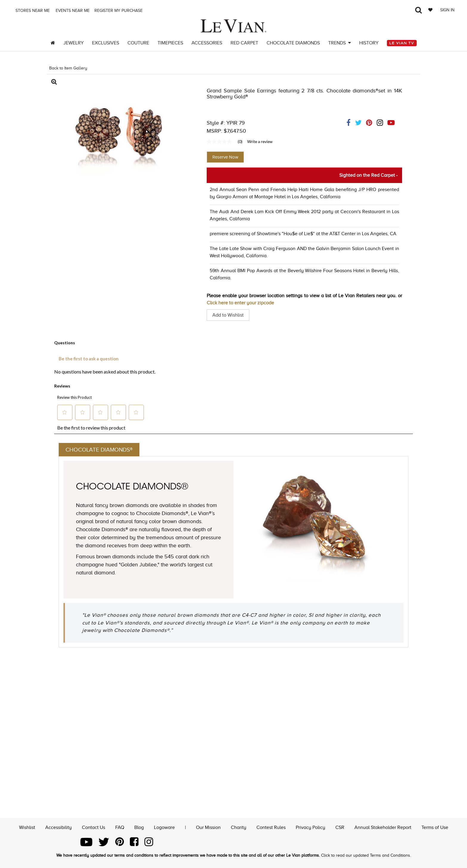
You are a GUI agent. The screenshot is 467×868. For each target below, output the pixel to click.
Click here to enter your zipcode (240, 303)
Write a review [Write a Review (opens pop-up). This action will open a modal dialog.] (260, 142)
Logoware (164, 827)
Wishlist (27, 827)
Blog (139, 827)
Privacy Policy (310, 827)
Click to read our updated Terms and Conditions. (366, 855)
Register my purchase (119, 11)
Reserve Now (225, 157)
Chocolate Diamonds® (100, 450)
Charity (239, 827)
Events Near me (72, 11)
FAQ (120, 827)
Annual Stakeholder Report (383, 827)
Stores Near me (32, 11)
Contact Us (94, 827)
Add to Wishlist (228, 315)
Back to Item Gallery (68, 68)
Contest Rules (271, 827)
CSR (340, 827)
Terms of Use (435, 827)
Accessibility (59, 827)
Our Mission (208, 827)
